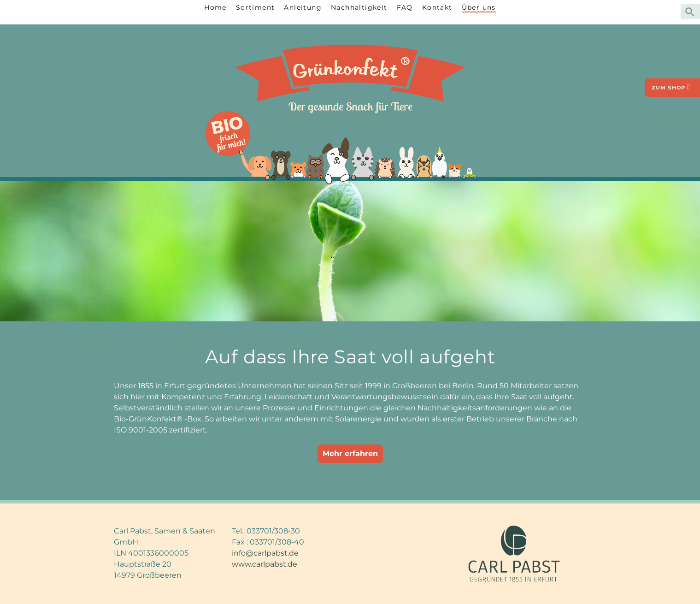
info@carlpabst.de (265, 553)
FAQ (405, 7)
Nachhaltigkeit (359, 7)
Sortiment (256, 7)
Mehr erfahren (350, 453)
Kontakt (437, 7)
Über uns (479, 7)
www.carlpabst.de (265, 564)
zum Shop (671, 88)
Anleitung (303, 7)
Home (215, 7)
